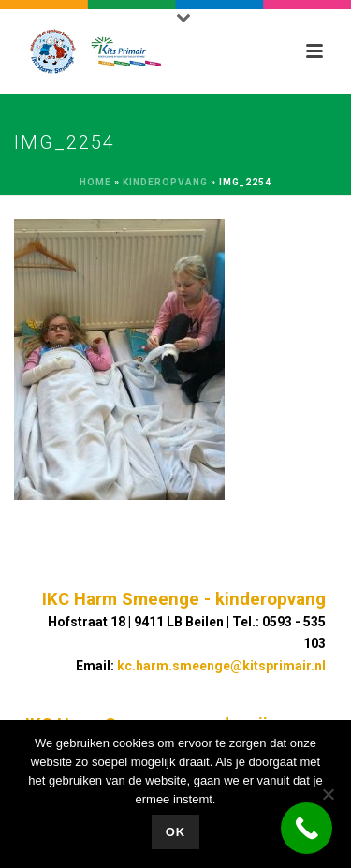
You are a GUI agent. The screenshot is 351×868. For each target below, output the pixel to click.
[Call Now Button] (307, 828)
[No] (328, 794)
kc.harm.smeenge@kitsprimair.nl (221, 666)
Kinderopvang (165, 182)
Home (95, 182)
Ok (176, 832)
